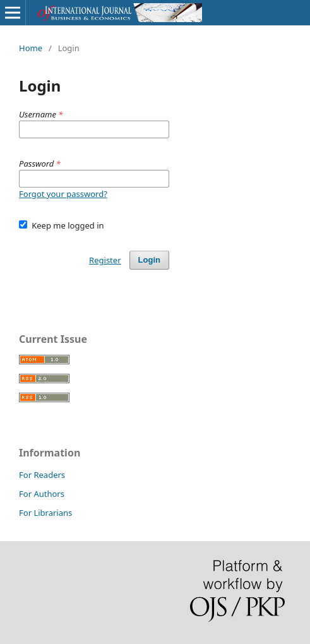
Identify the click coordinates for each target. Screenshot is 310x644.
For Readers (42, 475)
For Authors (42, 494)
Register (105, 260)
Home (31, 48)
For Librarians (45, 513)
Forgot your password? (63, 194)
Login (149, 260)
